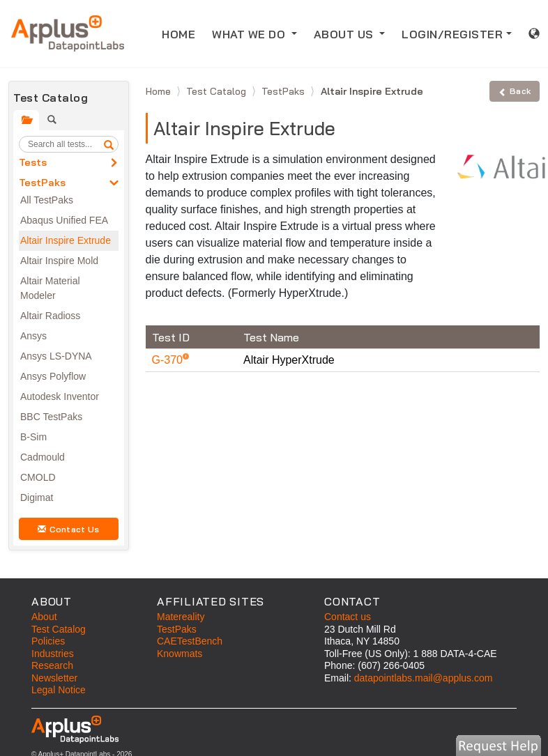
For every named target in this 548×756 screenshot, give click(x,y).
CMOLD (38, 477)
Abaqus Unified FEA (64, 220)
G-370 (169, 360)
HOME (183, 33)
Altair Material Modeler (50, 288)
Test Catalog (218, 91)
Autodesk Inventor (60, 396)
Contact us (348, 617)
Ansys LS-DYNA (56, 356)
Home (160, 91)
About (44, 617)
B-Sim (33, 437)
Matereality (181, 617)
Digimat (37, 497)
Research (52, 665)
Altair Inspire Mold (59, 261)
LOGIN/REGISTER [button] (452, 34)
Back (515, 91)
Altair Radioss (50, 316)
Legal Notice (59, 690)
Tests (33, 162)
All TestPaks (47, 200)
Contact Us (68, 529)
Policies (48, 641)
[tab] (26, 120)
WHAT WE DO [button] (250, 34)
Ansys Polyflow (53, 376)
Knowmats (180, 654)
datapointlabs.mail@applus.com (424, 678)
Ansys (33, 336)
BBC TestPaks (51, 417)
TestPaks (42, 183)
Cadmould (43, 457)
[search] (109, 144)
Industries (53, 654)
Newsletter (54, 678)
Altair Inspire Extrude (66, 240)
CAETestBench (190, 641)
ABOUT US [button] (345, 34)
